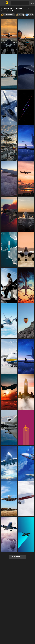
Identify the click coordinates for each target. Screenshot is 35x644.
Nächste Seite (17, 557)
